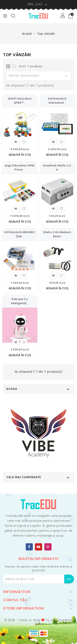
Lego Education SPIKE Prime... (20, 168)
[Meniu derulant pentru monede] (38, 4)
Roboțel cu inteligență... (20, 301)
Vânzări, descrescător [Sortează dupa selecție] (38, 76)
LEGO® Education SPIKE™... (20, 101)
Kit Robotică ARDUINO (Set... (20, 234)
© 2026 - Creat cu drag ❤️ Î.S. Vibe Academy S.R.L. (39, 622)
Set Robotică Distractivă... (57, 101)
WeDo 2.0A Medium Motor (57, 234)
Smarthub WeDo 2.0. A (57, 168)
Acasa (12, 389)
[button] (63, 16)
